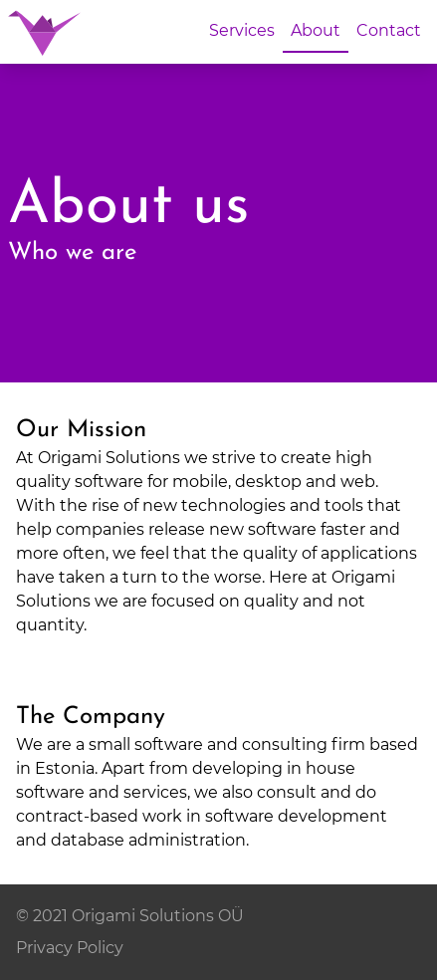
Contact (389, 30)
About (316, 30)
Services (242, 30)
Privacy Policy (70, 948)
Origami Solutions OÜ (158, 916)
